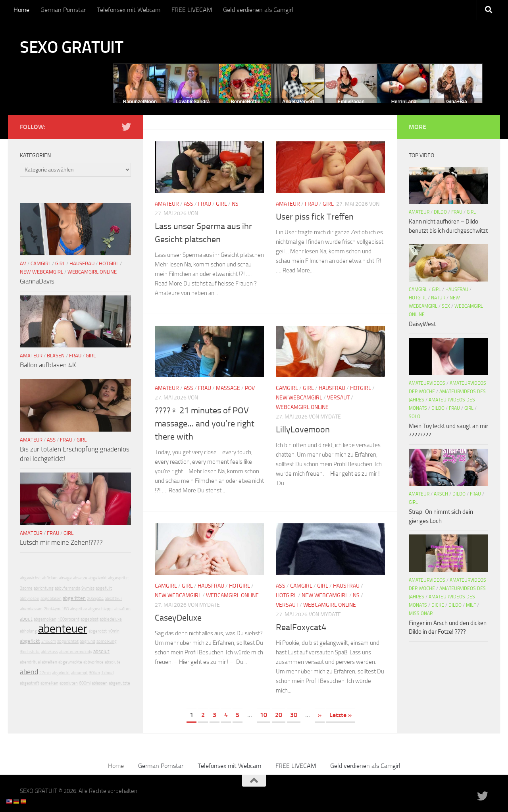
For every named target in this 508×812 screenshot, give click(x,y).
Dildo (440, 212)
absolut (101, 651)
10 (264, 715)
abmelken (49, 683)
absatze (80, 578)
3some (26, 588)
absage (65, 578)
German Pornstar (63, 10)
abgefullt (104, 588)
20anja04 (95, 599)
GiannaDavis (37, 281)
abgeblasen (51, 599)
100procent (68, 619)
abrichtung (44, 588)
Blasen (56, 356)
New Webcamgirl (299, 398)
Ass (189, 204)
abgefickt (30, 641)
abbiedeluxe (111, 619)
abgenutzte (119, 683)
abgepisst (89, 619)
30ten (94, 673)
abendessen (31, 609)
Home (21, 10)
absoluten (69, 683)
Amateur (167, 204)
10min (114, 631)
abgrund (88, 641)
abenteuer (63, 629)
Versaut (338, 398)
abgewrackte (70, 662)
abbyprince (93, 662)
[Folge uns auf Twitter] (126, 127)
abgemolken (45, 619)
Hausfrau (332, 388)
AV (23, 263)
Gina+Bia (456, 102)
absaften (122, 609)
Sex (446, 306)
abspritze (78, 609)
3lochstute (30, 652)
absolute (113, 662)
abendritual (30, 662)
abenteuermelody (76, 652)
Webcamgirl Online (302, 407)
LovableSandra (192, 102)
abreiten (49, 662)
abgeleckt (61, 673)
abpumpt (79, 673)
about (26, 619)
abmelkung (107, 641)
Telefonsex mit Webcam (129, 10)
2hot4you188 (56, 609)
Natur (438, 298)
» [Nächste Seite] (320, 715)
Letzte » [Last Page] (341, 715)
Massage (228, 388)
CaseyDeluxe (178, 618)
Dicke (438, 605)
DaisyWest (422, 324)
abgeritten (74, 598)
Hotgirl (361, 388)
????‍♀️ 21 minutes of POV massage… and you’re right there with (205, 424)
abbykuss (49, 652)
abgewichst (30, 578)
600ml (85, 683)
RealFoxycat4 (301, 627)
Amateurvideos (427, 383)
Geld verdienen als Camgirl (258, 10)
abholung (28, 631)
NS (235, 204)
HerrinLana (404, 102)
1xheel (107, 673)
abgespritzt (118, 578)
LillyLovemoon (303, 430)
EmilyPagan (351, 102)
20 (279, 715)
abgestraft (30, 683)
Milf (471, 605)
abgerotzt (98, 631)
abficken (50, 578)
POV (250, 388)
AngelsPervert (298, 102)
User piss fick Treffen (315, 217)
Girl (221, 204)
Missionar (421, 613)
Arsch (441, 494)
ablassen (100, 683)
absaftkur (114, 599)
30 (294, 715)
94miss (88, 588)
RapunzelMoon (140, 102)
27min (45, 673)
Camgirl (287, 388)
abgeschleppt (101, 609)
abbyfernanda (67, 588)
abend (29, 672)
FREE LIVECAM (192, 10)
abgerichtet (68, 641)
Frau (205, 204)
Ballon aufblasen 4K (48, 365)
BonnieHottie (245, 102)
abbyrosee (30, 599)
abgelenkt (98, 578)
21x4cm (49, 641)
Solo (415, 417)
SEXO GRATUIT (71, 47)
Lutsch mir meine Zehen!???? (61, 542)
